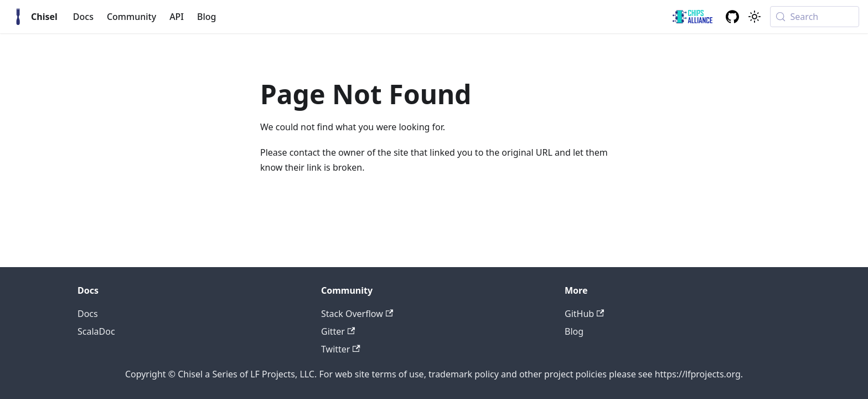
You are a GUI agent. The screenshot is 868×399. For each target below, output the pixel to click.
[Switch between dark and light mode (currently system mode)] (755, 17)
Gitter (338, 331)
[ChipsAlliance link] (693, 17)
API (177, 17)
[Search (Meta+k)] (815, 17)
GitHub (584, 314)
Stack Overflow (357, 314)
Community (131, 17)
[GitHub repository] (732, 17)
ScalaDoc (96, 331)
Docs (83, 17)
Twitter (341, 349)
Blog (206, 17)
